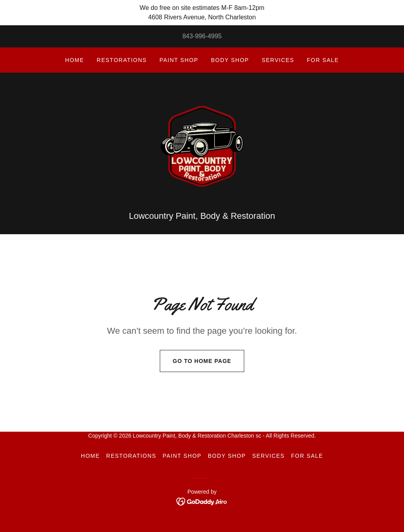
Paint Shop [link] (179, 60)
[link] (202, 148)
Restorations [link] (122, 60)
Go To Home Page (195, 365)
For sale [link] (323, 60)
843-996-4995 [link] (202, 36)
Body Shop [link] (230, 60)
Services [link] (278, 60)
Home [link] (75, 60)
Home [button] (90, 460)
